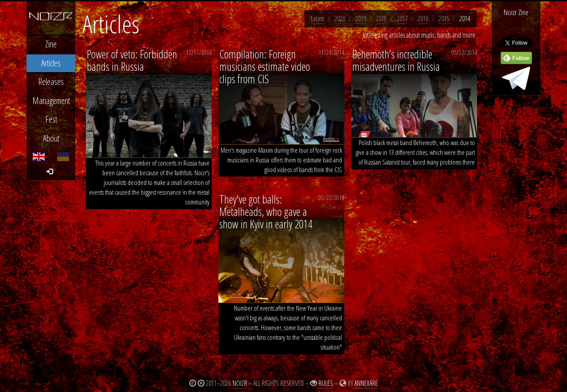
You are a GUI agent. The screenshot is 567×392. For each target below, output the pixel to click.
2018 (381, 19)
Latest (318, 19)
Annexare (366, 383)
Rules (326, 383)
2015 (444, 19)
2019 (361, 19)
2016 (423, 19)
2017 (402, 19)
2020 (340, 19)
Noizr (240, 383)
